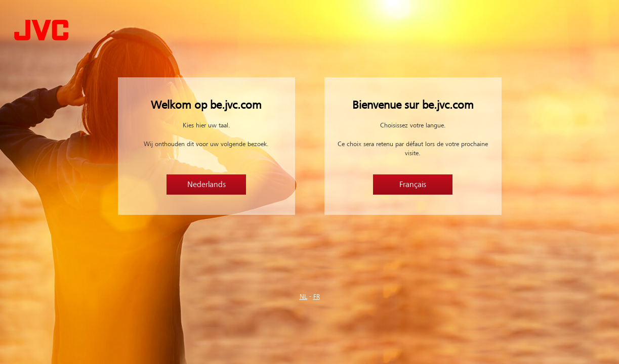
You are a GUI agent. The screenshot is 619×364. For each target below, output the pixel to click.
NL (303, 297)
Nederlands (207, 185)
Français (413, 185)
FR (317, 297)
